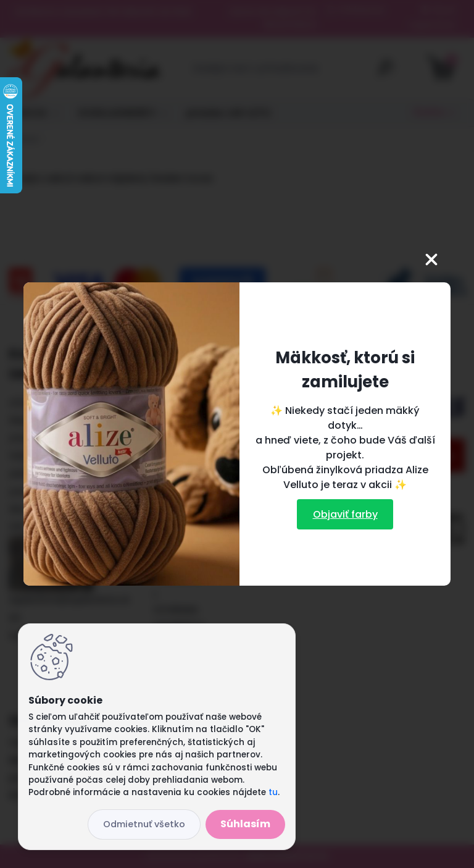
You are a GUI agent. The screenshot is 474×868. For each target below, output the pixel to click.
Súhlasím (245, 824)
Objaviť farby (345, 514)
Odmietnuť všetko (144, 824)
